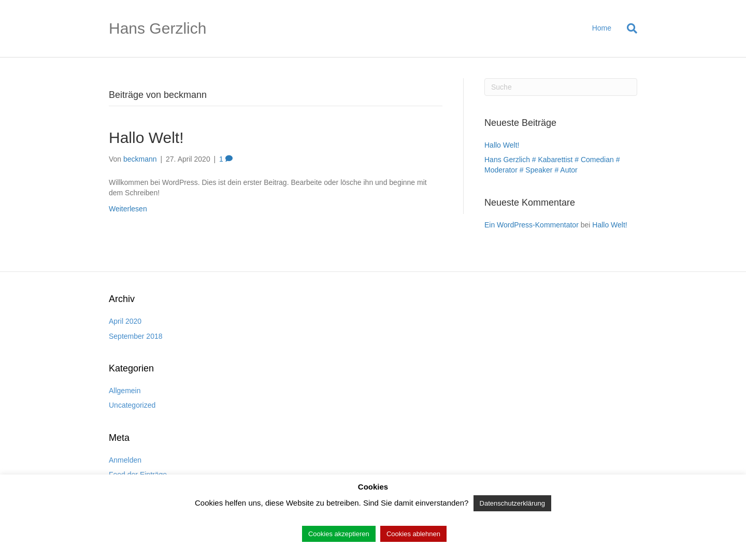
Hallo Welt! (146, 138)
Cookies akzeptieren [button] (339, 534)
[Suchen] (628, 28)
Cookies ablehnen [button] (413, 534)
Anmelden (125, 460)
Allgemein (125, 391)
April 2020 (125, 321)
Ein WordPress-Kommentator (532, 225)
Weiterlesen (128, 209)
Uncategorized (132, 405)
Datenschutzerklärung (512, 503)
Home (602, 28)
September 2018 (136, 336)
